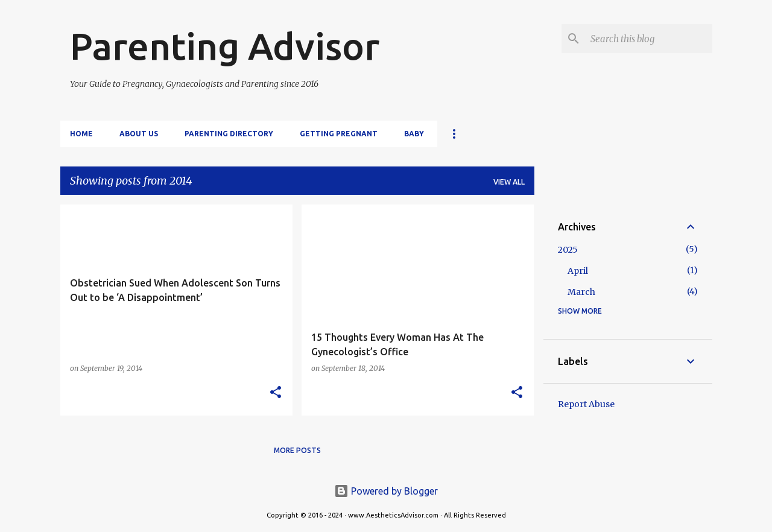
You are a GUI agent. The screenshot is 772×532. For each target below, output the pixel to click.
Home (81, 134)
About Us (139, 134)
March (581, 292)
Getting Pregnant (339, 134)
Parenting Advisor (225, 46)
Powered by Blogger (386, 491)
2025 (568, 250)
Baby (414, 134)
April (578, 271)
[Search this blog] (649, 39)
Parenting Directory (229, 134)
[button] (276, 393)
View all (509, 182)
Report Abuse (586, 404)
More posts (297, 450)
